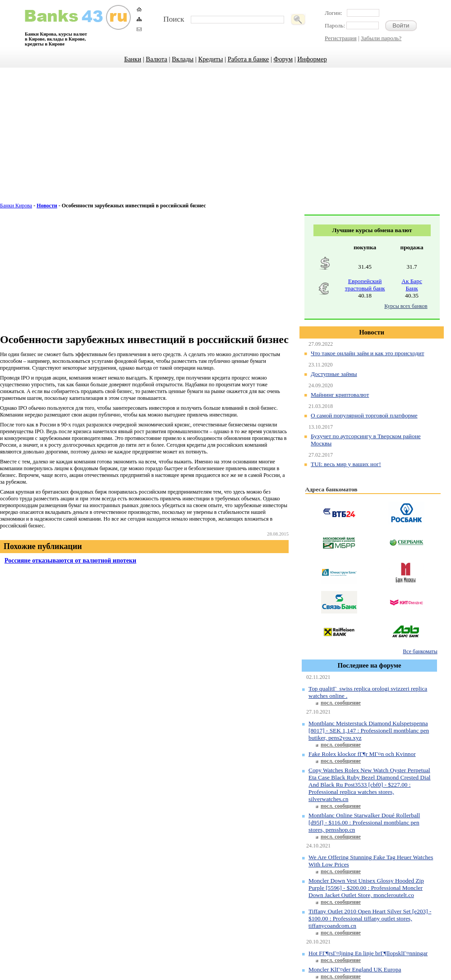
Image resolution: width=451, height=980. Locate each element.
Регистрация (341, 38)
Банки (133, 59)
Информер (312, 59)
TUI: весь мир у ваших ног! (346, 464)
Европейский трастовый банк (365, 285)
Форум (283, 59)
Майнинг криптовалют (340, 395)
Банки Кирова (16, 206)
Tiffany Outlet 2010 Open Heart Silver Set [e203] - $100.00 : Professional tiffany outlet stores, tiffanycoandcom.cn (370, 918)
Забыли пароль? (381, 38)
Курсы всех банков (406, 306)
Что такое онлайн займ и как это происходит (367, 353)
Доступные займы (334, 374)
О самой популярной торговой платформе (364, 415)
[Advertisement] (225, 140)
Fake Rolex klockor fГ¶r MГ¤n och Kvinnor (362, 754)
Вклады (183, 59)
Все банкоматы (420, 651)
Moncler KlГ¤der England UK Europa (355, 969)
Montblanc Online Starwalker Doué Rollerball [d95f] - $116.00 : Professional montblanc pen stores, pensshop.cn (364, 822)
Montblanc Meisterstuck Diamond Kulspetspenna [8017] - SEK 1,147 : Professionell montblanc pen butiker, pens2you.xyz (369, 730)
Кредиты (210, 59)
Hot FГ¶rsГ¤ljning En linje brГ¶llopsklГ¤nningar (368, 953)
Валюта (156, 59)
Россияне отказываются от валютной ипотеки (70, 560)
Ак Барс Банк (412, 285)
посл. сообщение (341, 703)
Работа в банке (249, 59)
